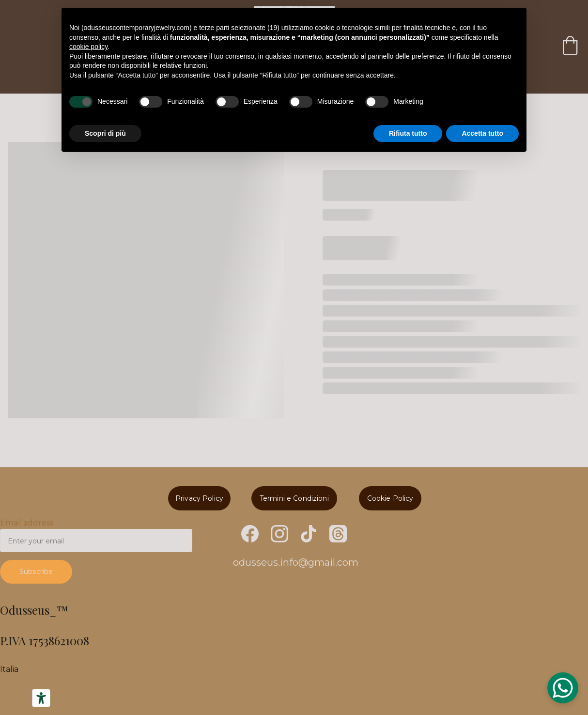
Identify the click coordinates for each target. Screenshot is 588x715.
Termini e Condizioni (294, 498)
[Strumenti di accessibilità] (41, 698)
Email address (30, 524)
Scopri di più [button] (105, 133)
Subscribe (39, 570)
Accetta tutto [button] (482, 133)
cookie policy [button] (88, 47)
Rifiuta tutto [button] (408, 133)
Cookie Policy (390, 498)
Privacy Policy (200, 498)
